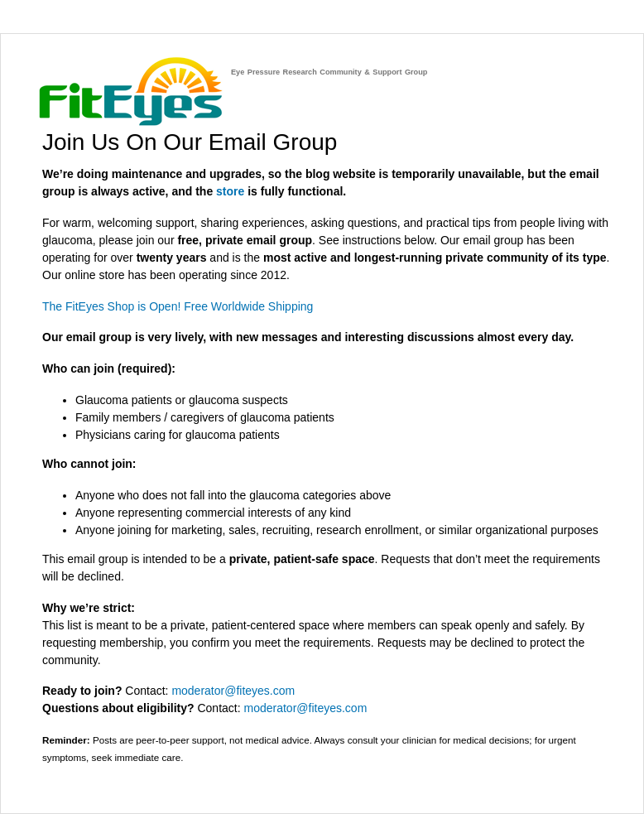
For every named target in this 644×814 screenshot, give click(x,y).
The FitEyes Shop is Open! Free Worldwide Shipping (178, 306)
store (230, 191)
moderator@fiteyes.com (233, 691)
